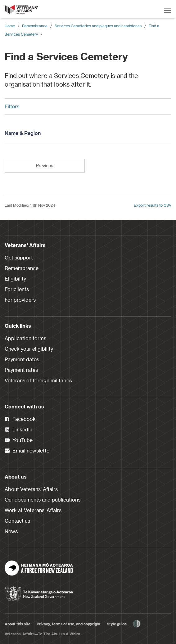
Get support (19, 257)
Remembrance (35, 26)
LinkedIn (18, 430)
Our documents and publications (43, 500)
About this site (18, 624)
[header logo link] (22, 9)
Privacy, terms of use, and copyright (69, 624)
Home (10, 26)
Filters (86, 106)
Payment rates (21, 370)
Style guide (117, 624)
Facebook (20, 419)
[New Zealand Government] (39, 591)
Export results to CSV (153, 205)
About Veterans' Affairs (31, 489)
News (11, 531)
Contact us (17, 521)
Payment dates (22, 359)
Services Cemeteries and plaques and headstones (98, 26)
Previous (45, 166)
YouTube (19, 440)
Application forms (25, 338)
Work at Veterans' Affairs (33, 510)
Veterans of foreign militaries (38, 380)
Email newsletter (28, 451)
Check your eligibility (29, 349)
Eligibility (15, 279)
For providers (20, 300)
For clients (17, 289)
